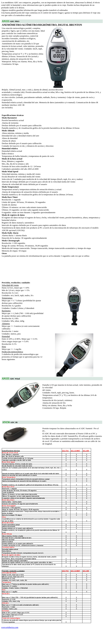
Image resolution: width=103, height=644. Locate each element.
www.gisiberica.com (10, 627)
